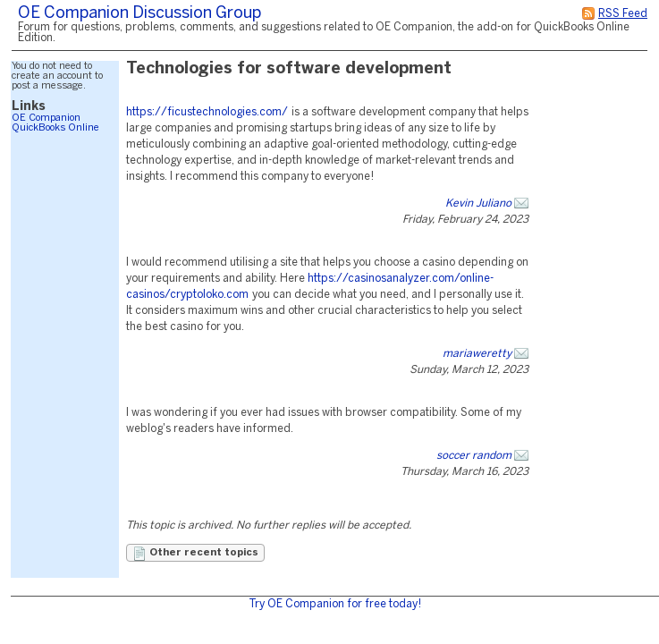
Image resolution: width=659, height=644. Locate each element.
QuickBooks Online (55, 128)
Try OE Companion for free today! (335, 604)
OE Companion (46, 118)
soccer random (474, 456)
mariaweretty (477, 354)
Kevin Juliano (478, 203)
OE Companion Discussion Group (139, 14)
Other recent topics (195, 554)
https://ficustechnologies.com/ (207, 112)
